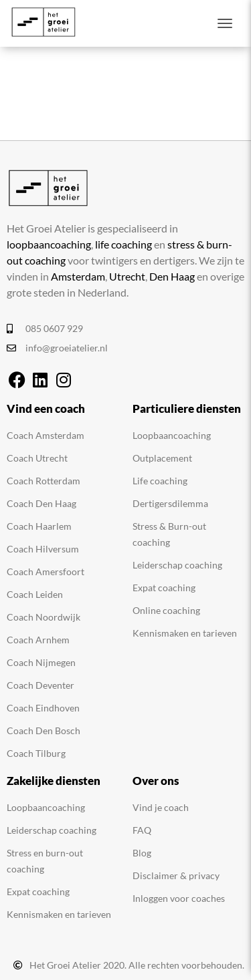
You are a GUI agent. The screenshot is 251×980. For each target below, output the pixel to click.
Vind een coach (46, 409)
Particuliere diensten (187, 409)
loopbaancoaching (49, 244)
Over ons (156, 781)
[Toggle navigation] (225, 23)
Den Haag (172, 276)
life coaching (123, 244)
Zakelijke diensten (54, 781)
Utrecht (127, 276)
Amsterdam (78, 276)
